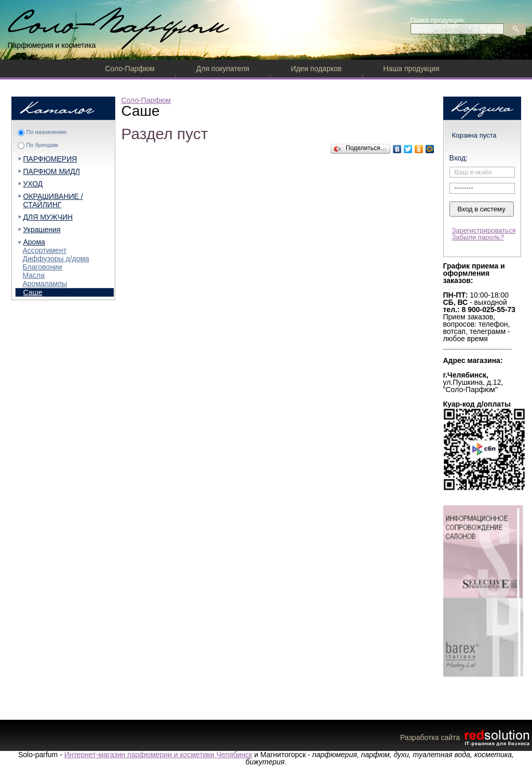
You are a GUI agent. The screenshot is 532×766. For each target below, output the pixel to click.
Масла (34, 275)
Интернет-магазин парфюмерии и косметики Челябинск (158, 755)
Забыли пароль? (478, 237)
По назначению (46, 132)
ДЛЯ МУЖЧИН (48, 217)
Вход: (459, 158)
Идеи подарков (316, 69)
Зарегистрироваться (484, 230)
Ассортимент (45, 250)
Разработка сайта (466, 737)
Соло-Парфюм (130, 69)
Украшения (42, 230)
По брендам (42, 145)
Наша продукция (411, 69)
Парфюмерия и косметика (52, 45)
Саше (33, 292)
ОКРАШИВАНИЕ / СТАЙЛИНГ (53, 200)
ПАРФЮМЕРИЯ (50, 159)
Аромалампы (45, 284)
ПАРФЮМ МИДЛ (52, 171)
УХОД (33, 184)
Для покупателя (223, 69)
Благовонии (43, 267)
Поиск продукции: (438, 20)
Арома (34, 242)
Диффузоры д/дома (56, 259)
